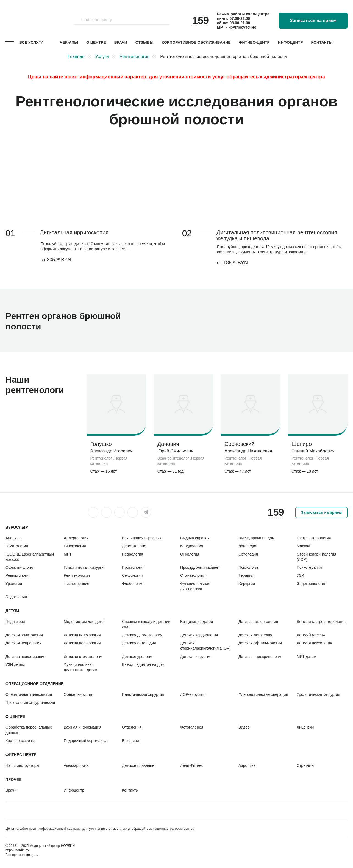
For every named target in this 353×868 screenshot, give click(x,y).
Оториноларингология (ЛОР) (316, 557)
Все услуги (31, 42)
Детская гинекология (82, 635)
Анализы (13, 538)
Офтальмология (20, 567)
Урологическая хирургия (318, 694)
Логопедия (248, 546)
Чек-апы (69, 42)
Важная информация (83, 727)
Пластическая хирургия (85, 567)
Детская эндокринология (260, 657)
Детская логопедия (255, 635)
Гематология (17, 546)
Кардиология (192, 546)
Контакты (322, 42)
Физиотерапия (77, 584)
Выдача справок (195, 538)
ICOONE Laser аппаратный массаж (30, 557)
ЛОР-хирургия (193, 694)
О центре (96, 42)
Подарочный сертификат (86, 741)
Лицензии (305, 727)
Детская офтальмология (260, 643)
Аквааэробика (76, 765)
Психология (249, 567)
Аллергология (76, 538)
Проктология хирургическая (30, 702)
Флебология (133, 584)
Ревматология (18, 575)
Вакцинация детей (197, 622)
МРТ (68, 554)
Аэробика (247, 765)
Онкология (190, 554)
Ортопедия (248, 554)
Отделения (132, 727)
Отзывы (144, 42)
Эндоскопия (16, 597)
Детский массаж (311, 635)
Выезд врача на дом (257, 538)
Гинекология (75, 546)
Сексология (132, 575)
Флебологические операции (263, 694)
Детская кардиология (199, 635)
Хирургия (247, 584)
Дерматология (135, 546)
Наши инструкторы (22, 765)
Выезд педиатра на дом (143, 664)
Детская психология (314, 643)
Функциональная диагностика (195, 586)
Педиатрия (15, 622)
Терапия (246, 575)
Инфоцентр (291, 42)
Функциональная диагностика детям (81, 667)
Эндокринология (311, 584)
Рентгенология (77, 575)
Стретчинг (306, 765)
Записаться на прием (313, 20)
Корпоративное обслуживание (196, 42)
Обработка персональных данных (29, 730)
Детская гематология (24, 635)
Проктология (133, 567)
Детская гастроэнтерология (321, 622)
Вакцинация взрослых (142, 538)
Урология (14, 584)
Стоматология (193, 575)
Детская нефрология (82, 643)
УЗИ (300, 575)
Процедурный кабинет (200, 567)
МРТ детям (307, 657)
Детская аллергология (258, 622)
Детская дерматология (142, 635)
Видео (244, 727)
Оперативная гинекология (29, 694)
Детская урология (138, 657)
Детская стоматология (84, 657)
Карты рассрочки (21, 741)
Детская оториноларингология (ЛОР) (205, 646)
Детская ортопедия (139, 643)
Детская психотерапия (25, 657)
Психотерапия (309, 567)
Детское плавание (138, 765)
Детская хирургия (196, 657)
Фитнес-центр (254, 42)
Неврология (133, 554)
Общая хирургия (78, 694)
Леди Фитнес (192, 765)
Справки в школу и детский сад (146, 624)
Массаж (304, 546)
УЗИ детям (15, 664)
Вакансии (130, 741)
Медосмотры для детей (85, 622)
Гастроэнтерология (314, 538)
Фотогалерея (192, 727)
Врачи (121, 42)
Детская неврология (23, 643)
